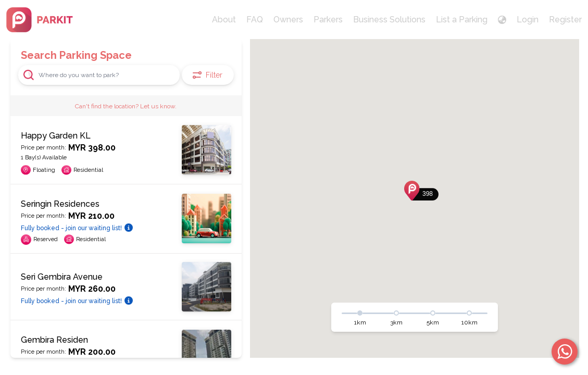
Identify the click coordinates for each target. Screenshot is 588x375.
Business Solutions (389, 20)
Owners (288, 20)
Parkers (328, 20)
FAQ (255, 20)
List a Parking (462, 20)
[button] (421, 191)
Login (528, 20)
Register (565, 20)
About (224, 20)
